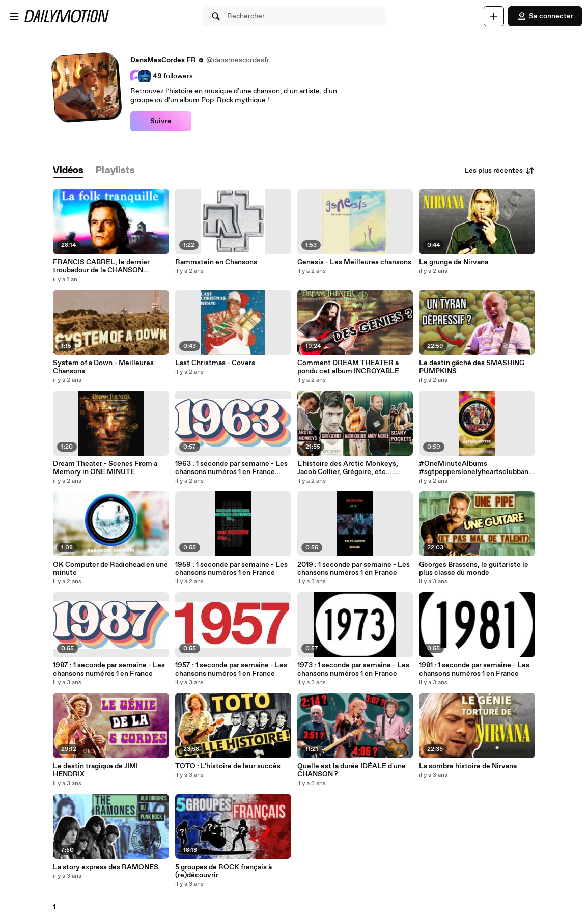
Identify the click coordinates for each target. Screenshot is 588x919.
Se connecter (545, 16)
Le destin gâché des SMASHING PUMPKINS (472, 367)
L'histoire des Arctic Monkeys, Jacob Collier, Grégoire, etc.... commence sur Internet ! (348, 468)
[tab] (68, 171)
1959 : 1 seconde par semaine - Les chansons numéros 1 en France (231, 569)
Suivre (161, 121)
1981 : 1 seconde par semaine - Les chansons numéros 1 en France (474, 670)
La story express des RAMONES (106, 867)
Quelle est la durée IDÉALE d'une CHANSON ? (352, 770)
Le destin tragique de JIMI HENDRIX (95, 770)
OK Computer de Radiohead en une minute (110, 569)
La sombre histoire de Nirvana (468, 766)
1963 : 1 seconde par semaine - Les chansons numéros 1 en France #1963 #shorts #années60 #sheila (232, 468)
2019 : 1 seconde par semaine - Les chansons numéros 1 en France (354, 569)
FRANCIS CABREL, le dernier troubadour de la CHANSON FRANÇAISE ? (101, 266)
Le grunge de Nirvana (454, 262)
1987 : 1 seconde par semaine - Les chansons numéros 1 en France (109, 670)
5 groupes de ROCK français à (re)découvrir (223, 871)
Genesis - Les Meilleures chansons (354, 262)
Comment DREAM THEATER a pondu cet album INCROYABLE (348, 367)
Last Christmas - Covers (215, 363)
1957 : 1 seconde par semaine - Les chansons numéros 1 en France (231, 670)
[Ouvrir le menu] (14, 16)
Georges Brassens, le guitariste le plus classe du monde (474, 569)
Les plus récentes (500, 171)
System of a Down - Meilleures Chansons (103, 367)
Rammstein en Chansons (216, 262)
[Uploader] (494, 16)
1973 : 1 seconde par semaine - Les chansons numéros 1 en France (353, 670)
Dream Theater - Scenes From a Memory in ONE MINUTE (105, 468)
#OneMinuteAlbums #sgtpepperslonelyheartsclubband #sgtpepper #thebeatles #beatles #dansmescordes (476, 468)
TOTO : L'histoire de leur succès (228, 766)
